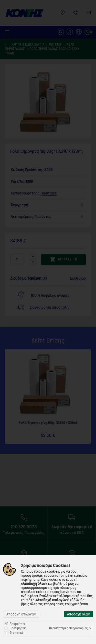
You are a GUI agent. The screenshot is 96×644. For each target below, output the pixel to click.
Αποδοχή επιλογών (21, 614)
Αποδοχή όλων (78, 614)
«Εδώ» (75, 600)
